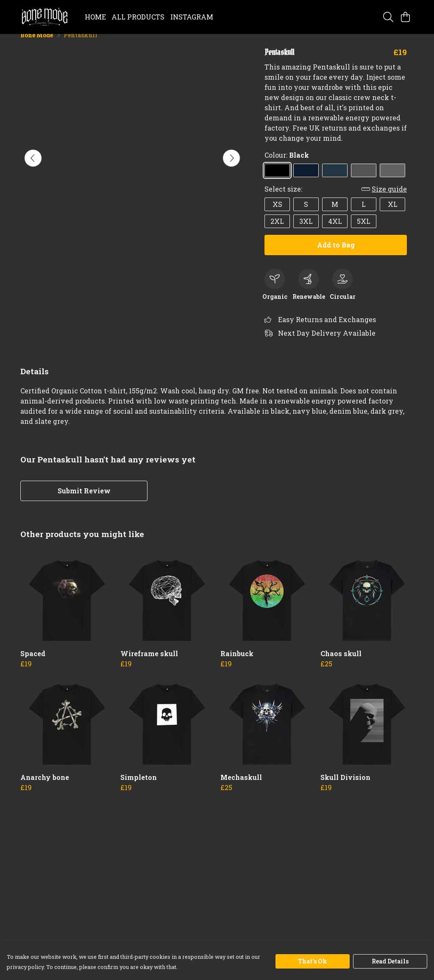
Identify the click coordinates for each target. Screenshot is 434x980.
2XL (277, 231)
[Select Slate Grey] (392, 180)
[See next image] (231, 168)
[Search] (388, 17)
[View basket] (405, 17)
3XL (306, 231)
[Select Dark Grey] (364, 180)
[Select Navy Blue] (306, 180)
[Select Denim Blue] (335, 180)
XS (277, 214)
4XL (335, 231)
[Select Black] (277, 180)
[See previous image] (33, 168)
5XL (364, 231)
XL (393, 214)
